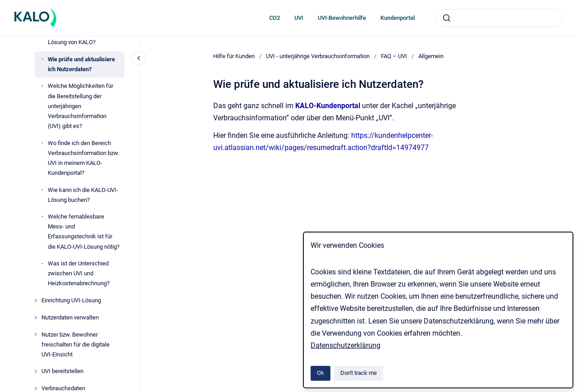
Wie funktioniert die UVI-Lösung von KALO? (79, 37)
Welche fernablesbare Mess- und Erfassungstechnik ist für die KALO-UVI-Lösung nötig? (84, 231)
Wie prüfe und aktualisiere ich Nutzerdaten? (81, 64)
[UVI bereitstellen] (36, 371)
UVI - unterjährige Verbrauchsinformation (318, 56)
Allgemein (431, 56)
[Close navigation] (139, 58)
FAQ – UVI (394, 56)
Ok (321, 373)
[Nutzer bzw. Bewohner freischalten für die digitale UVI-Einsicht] (36, 334)
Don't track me (359, 373)
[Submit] (447, 18)
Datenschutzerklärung (346, 345)
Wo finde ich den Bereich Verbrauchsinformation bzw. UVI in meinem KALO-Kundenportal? (83, 158)
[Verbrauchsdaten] (36, 388)
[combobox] (499, 18)
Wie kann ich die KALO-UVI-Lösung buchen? (83, 195)
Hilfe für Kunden (234, 56)
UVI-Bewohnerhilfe (342, 18)
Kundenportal (398, 18)
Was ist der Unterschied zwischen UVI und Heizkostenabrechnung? (79, 273)
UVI (299, 18)
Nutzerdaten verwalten (70, 317)
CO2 (275, 18)
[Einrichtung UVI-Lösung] (36, 301)
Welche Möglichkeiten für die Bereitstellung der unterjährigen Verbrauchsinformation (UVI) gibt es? (80, 106)
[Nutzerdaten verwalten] (36, 318)
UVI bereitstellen (62, 371)
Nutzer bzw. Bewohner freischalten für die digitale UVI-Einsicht (76, 344)
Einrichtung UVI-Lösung (71, 300)
